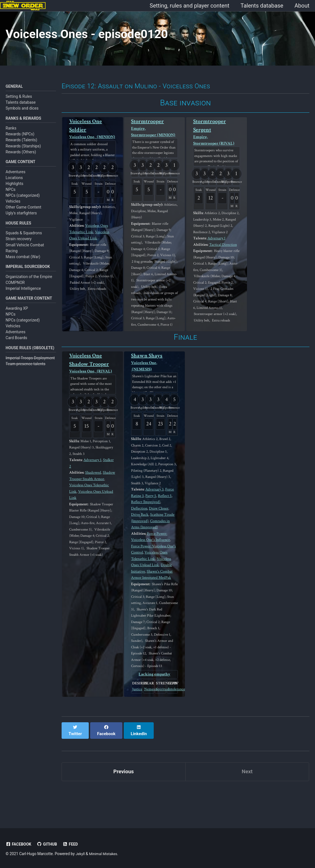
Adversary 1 (218, 250)
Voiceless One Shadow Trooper (93, 385)
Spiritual (160, 724)
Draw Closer (159, 536)
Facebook (19, 844)
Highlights (14, 188)
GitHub (49, 844)
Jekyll (81, 854)
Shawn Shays (154, 384)
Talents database (262, 6)
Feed (73, 844)
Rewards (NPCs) (20, 138)
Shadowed (95, 494)
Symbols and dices (22, 111)
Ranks (11, 132)
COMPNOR (15, 288)
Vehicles (13, 205)
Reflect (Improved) (146, 530)
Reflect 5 (165, 523)
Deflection (139, 536)
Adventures (16, 176)
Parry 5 (151, 523)
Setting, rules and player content (190, 6)
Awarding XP (17, 314)
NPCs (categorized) (23, 200)
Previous (124, 801)
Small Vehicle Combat (25, 249)
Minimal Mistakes (105, 854)
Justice (137, 724)
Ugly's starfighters (21, 217)
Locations (14, 182)
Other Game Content (23, 211)
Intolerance (172, 724)
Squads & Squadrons (24, 238)
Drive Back (140, 542)
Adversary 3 (156, 517)
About (302, 6)
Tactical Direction (225, 256)
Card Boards (16, 344)
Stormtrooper (154, 133)
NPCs (11, 194)
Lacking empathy (154, 708)
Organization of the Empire (29, 282)
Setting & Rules (19, 99)
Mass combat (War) (23, 261)
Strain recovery (19, 244)
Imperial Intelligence (23, 294)
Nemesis (149, 724)
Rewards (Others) (21, 155)
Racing (12, 255)
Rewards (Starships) (23, 149)
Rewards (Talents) (21, 143)
